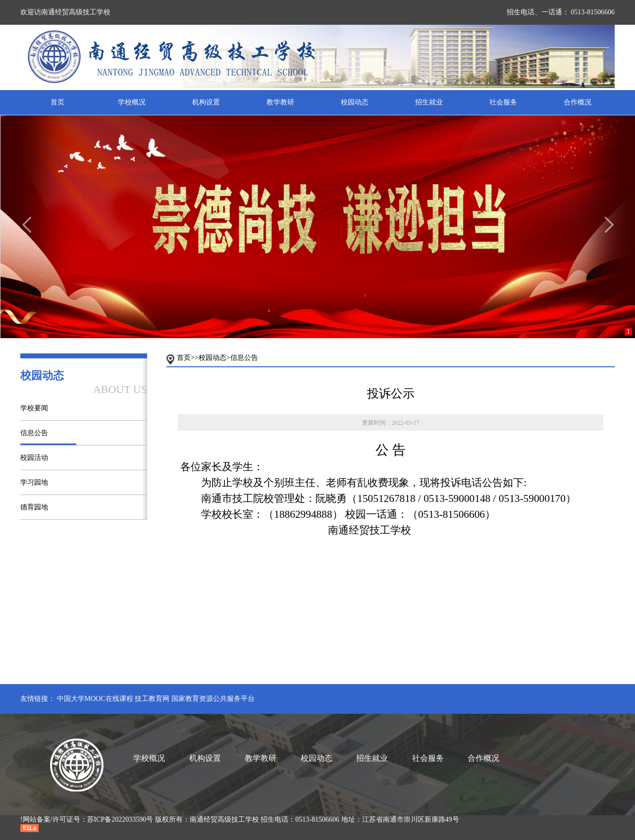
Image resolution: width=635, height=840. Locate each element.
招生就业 (429, 102)
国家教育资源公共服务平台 (213, 699)
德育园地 (34, 507)
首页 (57, 102)
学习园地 (34, 482)
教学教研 (280, 102)
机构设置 (206, 102)
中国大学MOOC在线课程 (95, 699)
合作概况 (578, 102)
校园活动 (34, 458)
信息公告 (34, 433)
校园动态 (355, 102)
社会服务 (503, 102)
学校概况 (132, 102)
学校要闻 (34, 408)
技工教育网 (152, 699)
